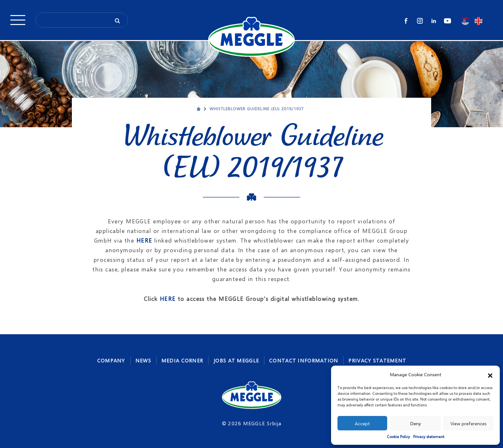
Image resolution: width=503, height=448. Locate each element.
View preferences (469, 423)
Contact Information (304, 360)
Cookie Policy (398, 437)
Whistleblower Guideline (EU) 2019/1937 (257, 109)
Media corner (182, 360)
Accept (362, 423)
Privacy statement (429, 437)
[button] (490, 375)
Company (111, 360)
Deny (415, 423)
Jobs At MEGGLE (236, 360)
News (143, 360)
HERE (144, 240)
